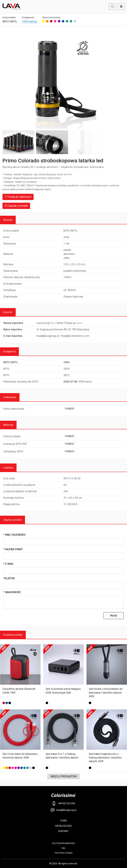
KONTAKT (63, 831)
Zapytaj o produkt (16, 206)
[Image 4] (86, 142)
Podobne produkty (13, 635)
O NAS (64, 821)
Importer (8, 312)
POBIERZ (70, 409)
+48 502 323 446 (64, 804)
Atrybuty (8, 220)
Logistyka (8, 468)
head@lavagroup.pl (63, 810)
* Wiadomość (12, 592)
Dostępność (9, 351)
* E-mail (9, 564)
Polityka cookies (64, 853)
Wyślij (114, 616)
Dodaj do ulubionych (18, 197)
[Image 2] (18, 142)
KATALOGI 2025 (64, 826)
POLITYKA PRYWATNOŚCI (64, 843)
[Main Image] (52, 79)
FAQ (63, 848)
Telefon (9, 578)
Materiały (8, 425)
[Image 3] (52, 142)
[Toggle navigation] (121, 7)
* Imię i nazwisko (14, 535)
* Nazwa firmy (13, 549)
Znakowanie (10, 397)
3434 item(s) (30, 22)
